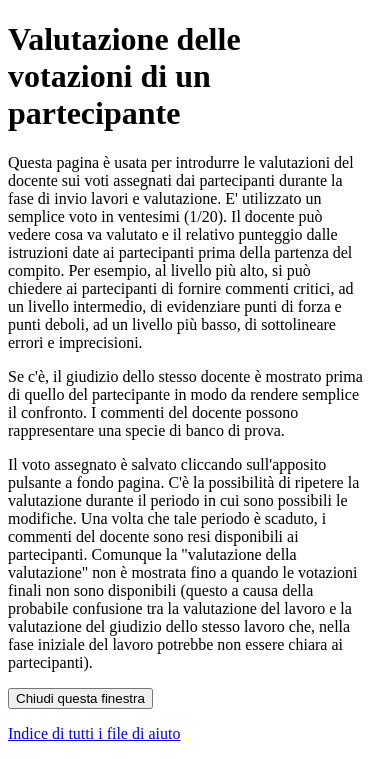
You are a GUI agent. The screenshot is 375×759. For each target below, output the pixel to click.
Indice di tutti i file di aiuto (94, 733)
